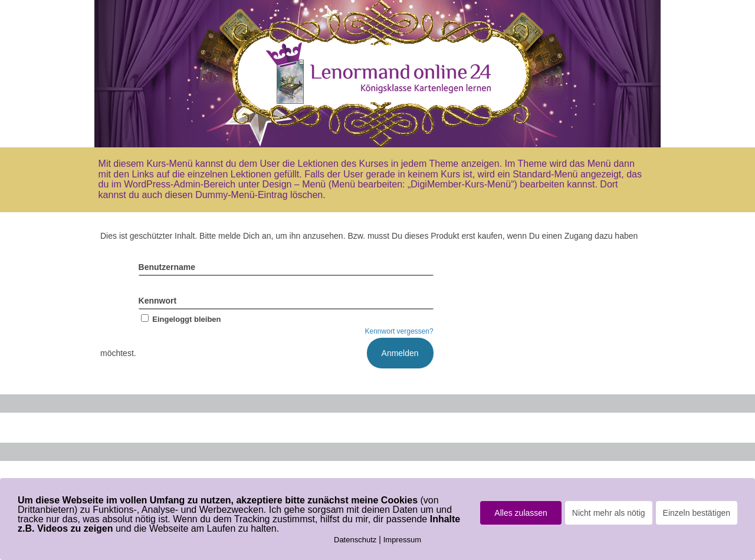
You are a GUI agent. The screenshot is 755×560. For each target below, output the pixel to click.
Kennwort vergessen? (399, 331)
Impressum (402, 540)
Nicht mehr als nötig (609, 513)
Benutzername (167, 267)
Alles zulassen (521, 513)
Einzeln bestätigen (697, 513)
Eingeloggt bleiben (180, 319)
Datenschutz (355, 540)
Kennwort (158, 301)
